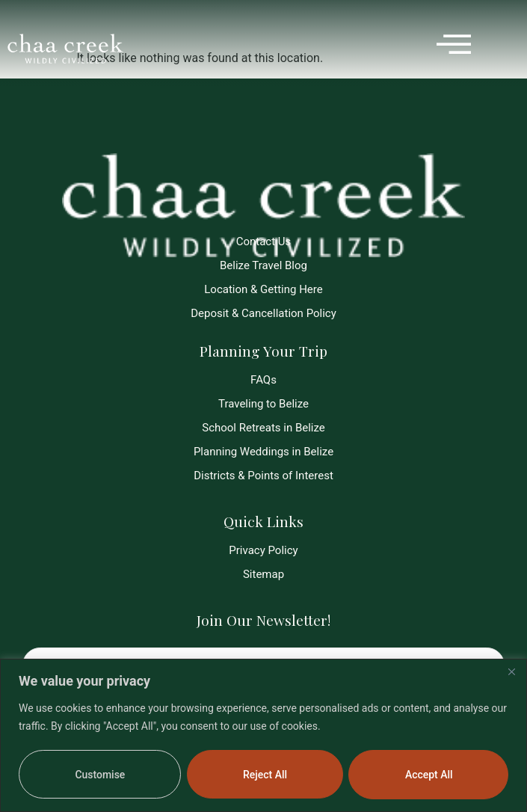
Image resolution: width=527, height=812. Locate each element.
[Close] (511, 671)
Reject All (265, 775)
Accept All (429, 775)
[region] (263, 735)
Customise (100, 775)
